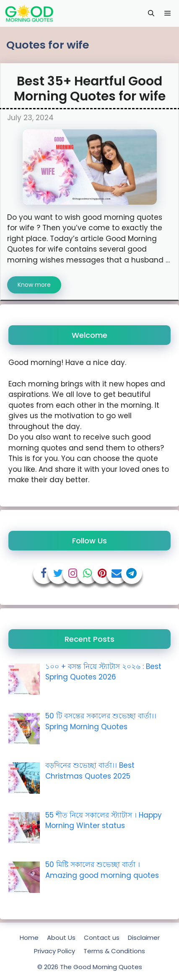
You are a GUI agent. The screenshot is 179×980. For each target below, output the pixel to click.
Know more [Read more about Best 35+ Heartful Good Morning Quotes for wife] (34, 285)
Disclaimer (144, 938)
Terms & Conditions (114, 951)
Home (29, 938)
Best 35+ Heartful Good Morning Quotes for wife (90, 89)
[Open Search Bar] (151, 13)
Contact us (102, 938)
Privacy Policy (54, 951)
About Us (61, 938)
